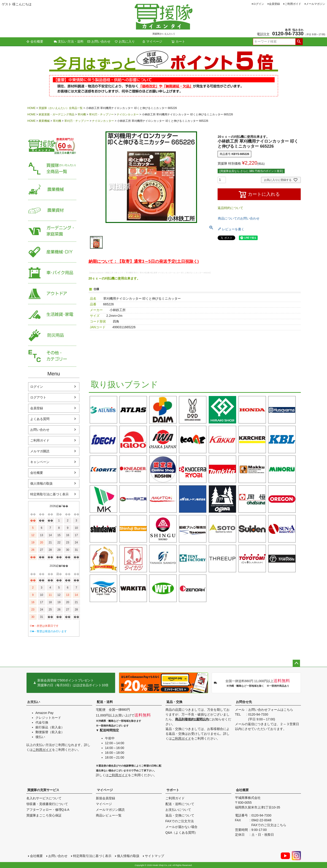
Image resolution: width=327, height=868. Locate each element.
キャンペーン (40, 462)
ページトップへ (296, 663)
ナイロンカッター (128, 114)
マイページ (152, 41)
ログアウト (38, 397)
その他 (52, 356)
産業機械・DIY (52, 252)
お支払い (34, 702)
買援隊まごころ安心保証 (44, 815)
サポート (173, 790)
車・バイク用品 (52, 273)
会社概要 (35, 41)
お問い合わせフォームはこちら (271, 710)
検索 (299, 42)
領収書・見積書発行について (47, 804)
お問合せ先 (244, 702)
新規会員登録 (105, 798)
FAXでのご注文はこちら (269, 825)
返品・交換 (174, 702)
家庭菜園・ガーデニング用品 (57, 114)
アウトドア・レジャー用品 (52, 294)
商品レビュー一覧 (109, 815)
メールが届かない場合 (181, 827)
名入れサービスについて (44, 798)
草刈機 (82, 114)
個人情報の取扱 (41, 483)
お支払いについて (178, 810)
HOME (32, 108)
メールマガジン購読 (110, 810)
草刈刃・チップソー (101, 114)
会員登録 (274, 4)
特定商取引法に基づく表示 (49, 494)
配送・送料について (180, 804)
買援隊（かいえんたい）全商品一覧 (61, 108)
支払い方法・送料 (69, 41)
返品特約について (230, 208)
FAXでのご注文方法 (180, 821)
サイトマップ (154, 856)
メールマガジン (316, 4)
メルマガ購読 (40, 451)
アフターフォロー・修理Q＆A (48, 810)
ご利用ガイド (293, 4)
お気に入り (125, 41)
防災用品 (52, 335)
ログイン (259, 4)
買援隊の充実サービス (43, 790)
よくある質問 (40, 419)
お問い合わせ (99, 41)
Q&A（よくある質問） (182, 833)
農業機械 (44, 121)
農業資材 (52, 210)
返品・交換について (180, 815)
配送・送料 (105, 702)
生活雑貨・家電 (52, 315)
